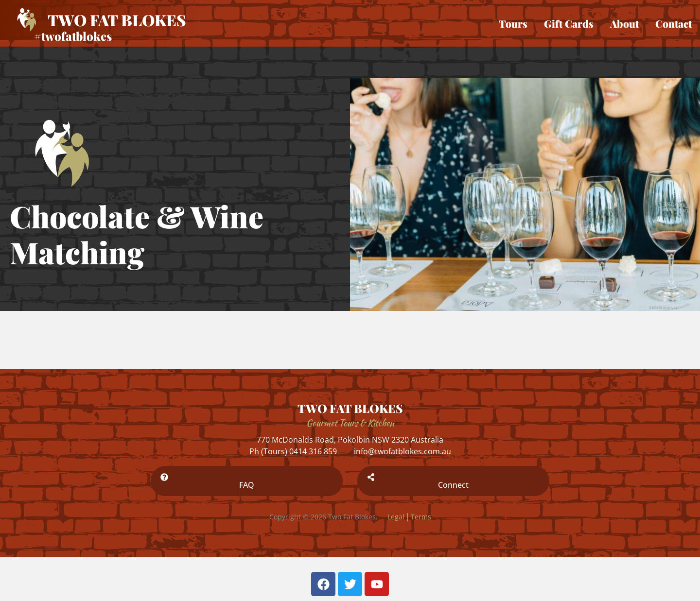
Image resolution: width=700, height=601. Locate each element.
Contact (674, 23)
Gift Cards (569, 23)
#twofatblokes (73, 36)
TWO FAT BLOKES (350, 408)
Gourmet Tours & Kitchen (350, 423)
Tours (513, 23)
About (624, 23)
